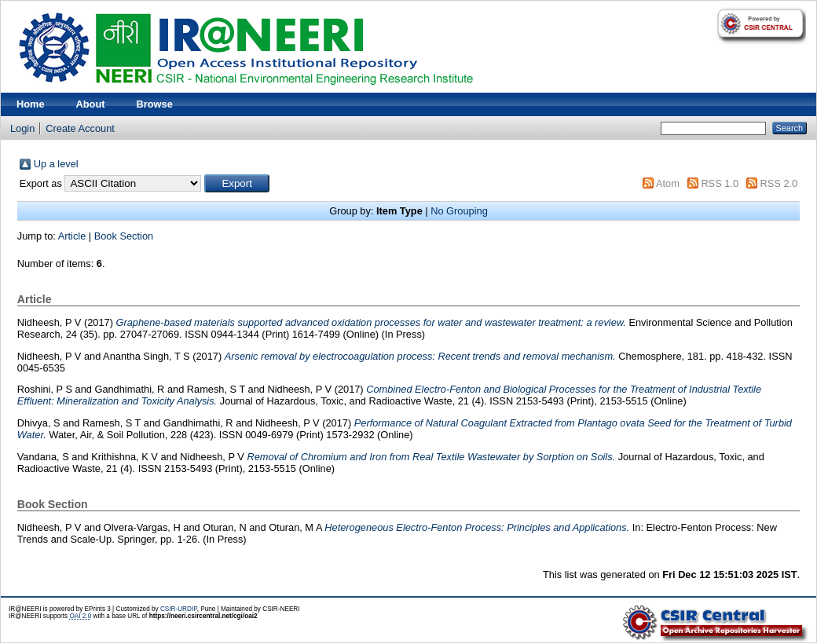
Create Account (80, 128)
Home (31, 104)
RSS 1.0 (720, 183)
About (91, 104)
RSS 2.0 (779, 183)
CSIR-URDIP (179, 609)
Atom (668, 183)
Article (72, 236)
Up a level (56, 164)
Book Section (124, 236)
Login (22, 128)
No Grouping (459, 211)
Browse (155, 104)
